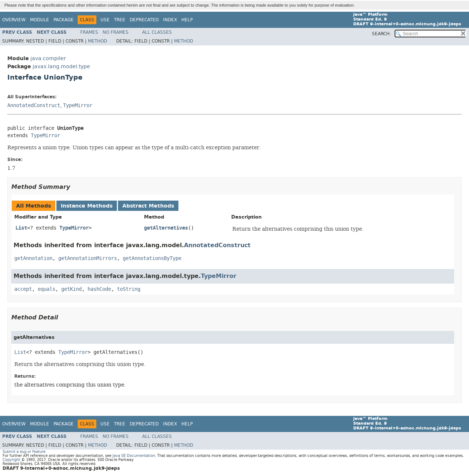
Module (40, 20)
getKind (71, 289)
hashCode (99, 289)
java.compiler (48, 58)
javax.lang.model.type (61, 67)
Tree (120, 20)
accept (23, 289)
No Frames (116, 32)
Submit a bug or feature (24, 452)
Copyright (11, 460)
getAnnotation (33, 258)
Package (64, 20)
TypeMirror (78, 105)
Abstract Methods (148, 206)
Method (97, 41)
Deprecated (144, 20)
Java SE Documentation (134, 456)
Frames (89, 32)
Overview (14, 20)
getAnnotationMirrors (88, 258)
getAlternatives (166, 228)
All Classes (157, 32)
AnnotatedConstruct (34, 105)
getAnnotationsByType (152, 258)
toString (129, 289)
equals (47, 289)
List (21, 228)
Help (187, 20)
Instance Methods (87, 206)
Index (170, 20)
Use (105, 20)
